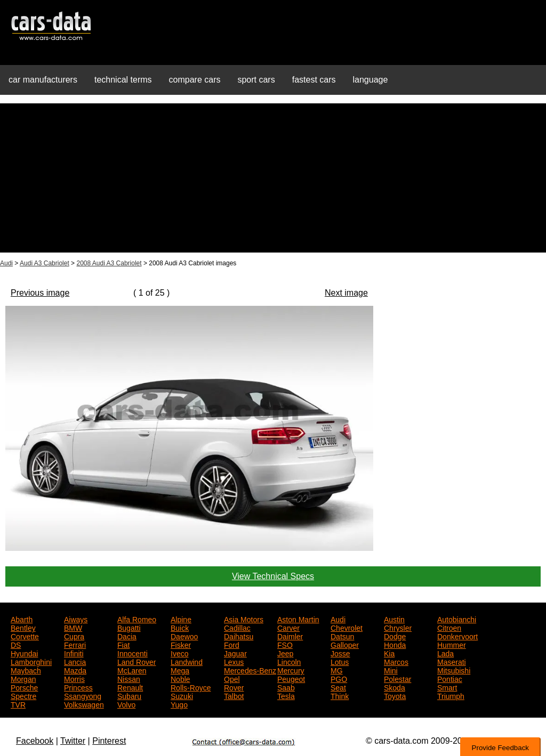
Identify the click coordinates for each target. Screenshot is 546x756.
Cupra (74, 636)
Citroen (449, 627)
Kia (389, 653)
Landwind (187, 661)
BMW (73, 627)
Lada (445, 653)
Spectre (23, 695)
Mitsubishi (454, 670)
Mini (391, 670)
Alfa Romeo (137, 619)
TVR (18, 704)
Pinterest (109, 741)
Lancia (75, 661)
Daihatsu (239, 636)
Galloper (345, 644)
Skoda (395, 687)
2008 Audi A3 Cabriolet (109, 263)
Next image (346, 293)
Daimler (290, 636)
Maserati (452, 661)
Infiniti (74, 653)
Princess (78, 687)
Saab (286, 687)
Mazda (75, 670)
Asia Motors (244, 619)
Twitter (73, 741)
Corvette (25, 636)
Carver (288, 627)
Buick (180, 627)
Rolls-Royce (191, 687)
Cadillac (237, 627)
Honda (395, 644)
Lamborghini (31, 661)
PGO (339, 678)
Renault (130, 687)
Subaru (129, 695)
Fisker (181, 644)
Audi (6, 263)
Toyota (395, 695)
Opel (232, 678)
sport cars (256, 80)
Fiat (123, 644)
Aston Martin (298, 619)
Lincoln (289, 661)
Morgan (23, 678)
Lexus (234, 661)
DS (16, 644)
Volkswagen (84, 704)
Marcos (396, 661)
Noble (180, 678)
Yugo (179, 704)
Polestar (398, 678)
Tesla (286, 695)
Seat (338, 687)
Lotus (340, 661)
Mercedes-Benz (250, 670)
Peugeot (291, 678)
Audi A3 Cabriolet (45, 263)
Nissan (129, 678)
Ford (232, 644)
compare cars (195, 80)
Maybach (26, 670)
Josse (340, 653)
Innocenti (133, 653)
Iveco (179, 653)
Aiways (76, 619)
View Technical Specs (273, 576)
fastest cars (314, 80)
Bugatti (129, 627)
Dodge (395, 636)
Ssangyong (83, 695)
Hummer (452, 644)
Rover (234, 687)
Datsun (342, 636)
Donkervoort (457, 636)
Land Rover (136, 661)
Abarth (22, 619)
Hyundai (24, 653)
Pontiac (450, 678)
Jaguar (235, 653)
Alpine (181, 619)
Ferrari (75, 644)
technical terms (123, 80)
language (371, 80)
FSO (285, 644)
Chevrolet (347, 627)
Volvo (126, 704)
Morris (74, 678)
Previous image (40, 293)
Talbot (234, 695)
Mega (180, 670)
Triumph (451, 695)
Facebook (35, 741)
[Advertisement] (273, 178)
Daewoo (184, 636)
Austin (394, 619)
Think (340, 695)
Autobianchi (457, 619)
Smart (447, 687)
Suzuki (182, 695)
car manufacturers (43, 80)
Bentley (23, 627)
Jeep (285, 653)
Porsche (24, 687)
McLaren (132, 670)
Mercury (291, 670)
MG (337, 670)
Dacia (127, 636)
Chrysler (398, 627)
